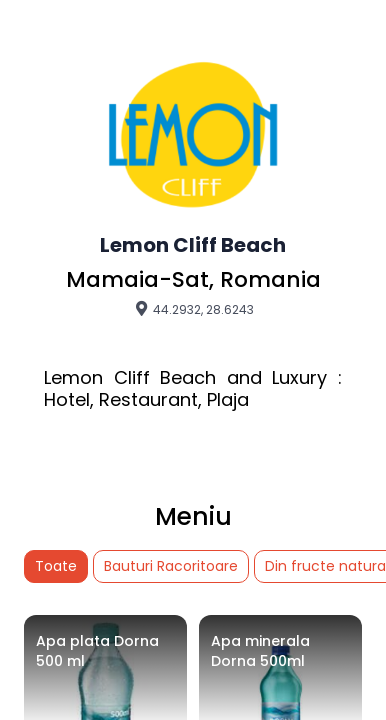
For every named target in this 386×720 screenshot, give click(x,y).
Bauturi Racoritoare (171, 566)
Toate (56, 566)
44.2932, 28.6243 (193, 309)
